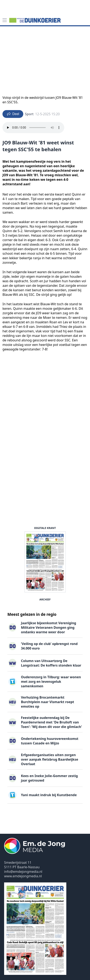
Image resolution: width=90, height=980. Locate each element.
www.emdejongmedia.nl (23, 876)
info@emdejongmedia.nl (23, 872)
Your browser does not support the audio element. (33, 128)
